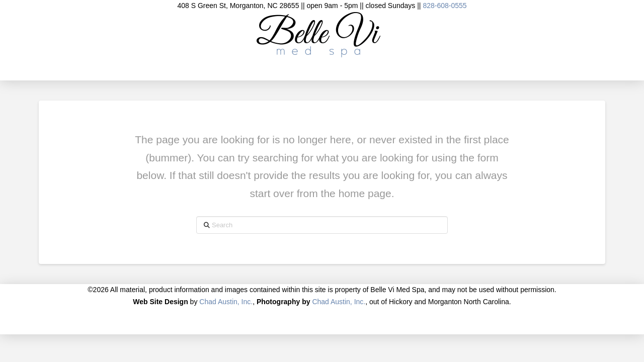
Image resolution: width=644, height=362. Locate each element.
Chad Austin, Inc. (226, 302)
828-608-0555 (445, 6)
